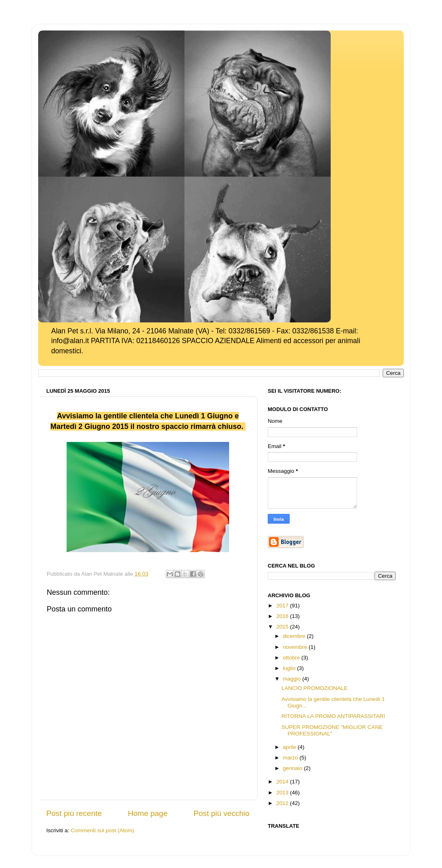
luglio (290, 668)
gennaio (293, 768)
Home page (148, 813)
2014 (283, 782)
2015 (283, 627)
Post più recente (74, 813)
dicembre (295, 636)
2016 (283, 616)
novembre (296, 647)
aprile (290, 747)
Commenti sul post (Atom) (102, 830)
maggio (292, 679)
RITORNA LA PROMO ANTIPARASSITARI (333, 716)
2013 (283, 793)
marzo (291, 758)
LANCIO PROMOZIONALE (315, 688)
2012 (283, 803)
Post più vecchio (221, 813)
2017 (283, 606)
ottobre (292, 658)
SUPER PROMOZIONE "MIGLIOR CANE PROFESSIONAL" (332, 730)
